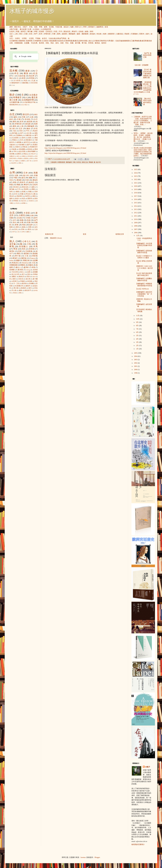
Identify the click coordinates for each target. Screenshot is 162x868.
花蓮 (29, 222)
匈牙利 (28, 196)
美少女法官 (15, 274)
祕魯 (87, 32)
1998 (136, 373)
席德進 (15, 293)
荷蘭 (22, 194)
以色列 (12, 32)
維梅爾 (35, 272)
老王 (23, 274)
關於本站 (18, 27)
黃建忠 (31, 265)
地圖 (72, 27)
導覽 (41, 27)
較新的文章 (49, 234)
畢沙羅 (16, 288)
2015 (136, 203)
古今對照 (17, 81)
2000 (136, 370)
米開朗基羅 (18, 43)
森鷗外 (28, 286)
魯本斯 (41, 43)
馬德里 (127, 34)
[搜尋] (25, 57)
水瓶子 (25, 27)
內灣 (23, 232)
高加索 (41, 32)
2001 (136, 366)
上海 (16, 34)
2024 (136, 173)
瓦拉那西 (15, 138)
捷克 (23, 178)
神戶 (36, 34)
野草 (85, 27)
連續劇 (125, 41)
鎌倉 (28, 129)
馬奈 (52, 43)
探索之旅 (85, 162)
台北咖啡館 (13, 41)
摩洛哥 (74, 32)
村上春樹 (13, 279)
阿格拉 (15, 140)
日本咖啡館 (37, 41)
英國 (36, 175)
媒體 (46, 27)
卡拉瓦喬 (34, 43)
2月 (137, 346)
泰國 (17, 192)
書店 (77, 41)
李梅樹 (23, 281)
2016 (136, 199)
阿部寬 (35, 256)
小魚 (29, 244)
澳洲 (34, 196)
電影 (112, 41)
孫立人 (23, 272)
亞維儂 (14, 149)
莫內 (57, 43)
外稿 (31, 27)
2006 (136, 233)
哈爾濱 (23, 161)
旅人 (91, 41)
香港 (21, 131)
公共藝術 (96, 41)
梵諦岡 (26, 189)
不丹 (60, 32)
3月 (137, 342)
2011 (136, 216)
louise (11, 260)
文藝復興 (54, 162)
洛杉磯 (12, 154)
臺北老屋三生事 (25, 29)
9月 (137, 322)
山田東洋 (15, 281)
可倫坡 (16, 161)
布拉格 (99, 34)
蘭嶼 (28, 232)
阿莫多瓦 (15, 263)
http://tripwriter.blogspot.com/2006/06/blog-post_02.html (65, 153)
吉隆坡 (24, 156)
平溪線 (38, 38)
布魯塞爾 (22, 149)
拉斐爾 (27, 43)
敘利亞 (23, 32)
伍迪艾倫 (119, 41)
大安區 (31, 38)
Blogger (97, 857)
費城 (36, 138)
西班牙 (23, 182)
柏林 (105, 34)
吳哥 (41, 34)
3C (17, 78)
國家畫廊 (85, 34)
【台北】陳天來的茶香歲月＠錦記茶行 (144, 274)
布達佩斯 (21, 145)
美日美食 (34, 83)
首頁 (106, 27)
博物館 (137, 41)
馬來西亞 (20, 196)
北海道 (81, 32)
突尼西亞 (31, 201)
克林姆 (35, 270)
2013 (136, 209)
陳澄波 (97, 43)
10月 (138, 319)
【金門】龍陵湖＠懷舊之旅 (147, 55)
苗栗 (30, 227)
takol (34, 277)
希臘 (18, 185)
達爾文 (14, 277)
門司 (28, 131)
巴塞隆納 (134, 34)
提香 (29, 272)
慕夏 (72, 43)
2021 (136, 183)
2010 (136, 219)
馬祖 (65, 38)
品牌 (80, 41)
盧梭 (20, 290)
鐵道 (51, 41)
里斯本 (142, 34)
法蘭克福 (120, 34)
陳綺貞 (21, 277)
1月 (137, 349)
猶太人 (18, 267)
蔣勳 (20, 293)
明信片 (106, 41)
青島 (31, 158)
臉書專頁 (100, 27)
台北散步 (45, 41)
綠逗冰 (66, 27)
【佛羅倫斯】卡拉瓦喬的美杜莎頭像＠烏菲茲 (144, 246)
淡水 (14, 222)
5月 (137, 336)
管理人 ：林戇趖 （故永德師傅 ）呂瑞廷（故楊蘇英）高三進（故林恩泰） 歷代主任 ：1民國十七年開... (143, 137)
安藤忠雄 (26, 260)
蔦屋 (25, 81)
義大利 (98, 162)
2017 (136, 196)
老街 (62, 41)
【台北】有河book (142, 289)
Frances (33, 258)
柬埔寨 (19, 180)
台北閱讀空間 (46, 29)
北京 (11, 34)
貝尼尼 (21, 279)
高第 (28, 277)
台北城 (19, 218)
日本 (26, 173)
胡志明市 (14, 163)
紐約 (147, 34)
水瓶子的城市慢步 (32, 11)
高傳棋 (12, 270)
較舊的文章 (120, 234)
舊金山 (26, 154)
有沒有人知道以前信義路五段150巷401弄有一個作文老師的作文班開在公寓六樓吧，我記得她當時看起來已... (143, 152)
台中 (36, 119)
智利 (92, 32)
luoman (83, 857)
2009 (136, 223)
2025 (136, 170)
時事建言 (17, 97)
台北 (11, 38)
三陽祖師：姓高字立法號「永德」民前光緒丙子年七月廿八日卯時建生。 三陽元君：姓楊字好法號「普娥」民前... (143, 121)
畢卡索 (84, 43)
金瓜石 (44, 38)
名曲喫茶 (29, 41)
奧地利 (35, 180)
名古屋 (29, 133)
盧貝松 (26, 267)
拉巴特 (36, 161)
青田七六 (78, 27)
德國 (31, 178)
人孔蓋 (33, 81)
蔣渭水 (12, 251)
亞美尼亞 (49, 32)
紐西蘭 (23, 203)
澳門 (36, 135)
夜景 (24, 78)
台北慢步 (36, 29)
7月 (137, 329)
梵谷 (67, 43)
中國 (15, 178)
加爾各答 (12, 156)
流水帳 (51, 27)
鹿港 (29, 229)
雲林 (23, 138)
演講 (36, 27)
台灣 (12, 173)
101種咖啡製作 (14, 83)
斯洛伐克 (67, 32)
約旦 (22, 140)
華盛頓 (20, 158)
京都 (26, 34)
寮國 (33, 189)
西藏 (23, 192)
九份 (50, 38)
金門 (61, 38)
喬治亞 (12, 196)
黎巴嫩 (30, 32)
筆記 (11, 78)
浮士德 (14, 290)
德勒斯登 (111, 34)
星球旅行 (92, 27)
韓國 (30, 192)
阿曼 (18, 32)
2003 (136, 360)
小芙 (26, 256)
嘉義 (23, 227)
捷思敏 (26, 254)
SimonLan (25, 263)
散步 (12, 95)
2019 (136, 189)
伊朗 (36, 32)
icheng (28, 270)
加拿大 (17, 199)
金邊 (34, 142)
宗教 (101, 41)
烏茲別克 (24, 201)
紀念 (35, 73)
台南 (54, 38)
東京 (21, 34)
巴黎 (54, 34)
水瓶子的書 (13, 29)
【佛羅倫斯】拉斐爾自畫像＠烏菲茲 (144, 280)
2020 (136, 186)
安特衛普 (30, 156)
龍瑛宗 (104, 43)
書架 (26, 73)
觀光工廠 (131, 41)
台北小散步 (24, 105)
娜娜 (18, 260)
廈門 (29, 145)
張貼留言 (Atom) (56, 238)
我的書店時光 (14, 105)
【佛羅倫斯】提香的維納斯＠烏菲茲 (144, 252)
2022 (136, 179)
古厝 (65, 41)
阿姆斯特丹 (34, 147)
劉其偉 (24, 284)
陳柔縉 (24, 288)
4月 (137, 339)
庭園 (54, 41)
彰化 (16, 229)
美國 (36, 173)
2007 (136, 229)
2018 (136, 193)
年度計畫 (59, 27)
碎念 (17, 73)
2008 (136, 226)
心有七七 (27, 241)
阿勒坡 (25, 147)
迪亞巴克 (27, 142)
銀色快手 (28, 290)
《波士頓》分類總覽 (141, 65)
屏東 (17, 225)
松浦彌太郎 (19, 286)
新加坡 (30, 149)
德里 (30, 138)
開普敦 (26, 158)
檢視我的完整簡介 (138, 844)
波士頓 (12, 129)
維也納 (92, 34)
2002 (136, 363)
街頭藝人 (85, 41)
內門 (13, 232)
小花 (33, 263)
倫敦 (78, 34)
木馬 (35, 246)
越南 (11, 199)
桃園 (22, 220)
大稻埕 (17, 38)
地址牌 (32, 76)
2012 (136, 213)
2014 (136, 206)
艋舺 (31, 225)
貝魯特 (17, 147)
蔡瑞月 (15, 258)
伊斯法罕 (33, 154)
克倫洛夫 (13, 145)
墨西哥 (30, 199)
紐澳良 (19, 154)
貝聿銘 (35, 274)
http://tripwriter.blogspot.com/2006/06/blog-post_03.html (65, 148)
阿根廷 (16, 201)
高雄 (29, 220)
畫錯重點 (25, 83)
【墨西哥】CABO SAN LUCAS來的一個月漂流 (144, 268)
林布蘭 (30, 281)
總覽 (11, 27)
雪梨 (20, 163)
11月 (138, 316)
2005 (136, 353)
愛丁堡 (29, 161)
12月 (138, 236)
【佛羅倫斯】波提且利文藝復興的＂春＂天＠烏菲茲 (144, 294)
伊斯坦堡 (47, 34)
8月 (137, 326)
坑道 (58, 41)
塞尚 (30, 288)
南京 (18, 156)
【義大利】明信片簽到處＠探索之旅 (147, 102)
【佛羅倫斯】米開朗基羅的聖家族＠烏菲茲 (144, 285)
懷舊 (69, 41)
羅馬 (59, 34)
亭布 (15, 151)
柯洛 (36, 288)
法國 (16, 175)
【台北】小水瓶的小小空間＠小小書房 (144, 257)
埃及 (23, 199)
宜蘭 (11, 218)
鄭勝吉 (23, 265)
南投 (17, 227)
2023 (136, 176)
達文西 (28, 279)
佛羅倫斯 (72, 34)
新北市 (26, 114)
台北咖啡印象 (14, 102)
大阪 (14, 131)
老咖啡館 (22, 41)
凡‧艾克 (16, 284)
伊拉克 (17, 203)
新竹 (36, 218)
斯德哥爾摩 (32, 151)
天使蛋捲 (29, 251)
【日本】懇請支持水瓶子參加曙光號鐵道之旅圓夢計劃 (147, 74)
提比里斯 (22, 151)
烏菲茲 (79, 162)
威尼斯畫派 (146, 41)
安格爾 (31, 284)
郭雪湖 (91, 43)
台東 (57, 38)
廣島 (14, 126)
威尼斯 (64, 34)
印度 (55, 32)
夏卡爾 (78, 43)
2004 (136, 356)
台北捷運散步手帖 (29, 102)
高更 (62, 43)
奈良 (31, 34)
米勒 (47, 43)
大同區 (24, 38)
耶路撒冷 (29, 140)
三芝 (18, 232)
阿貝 (24, 249)
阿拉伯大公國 (31, 194)
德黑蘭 (19, 142)
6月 (137, 332)
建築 (28, 71)
